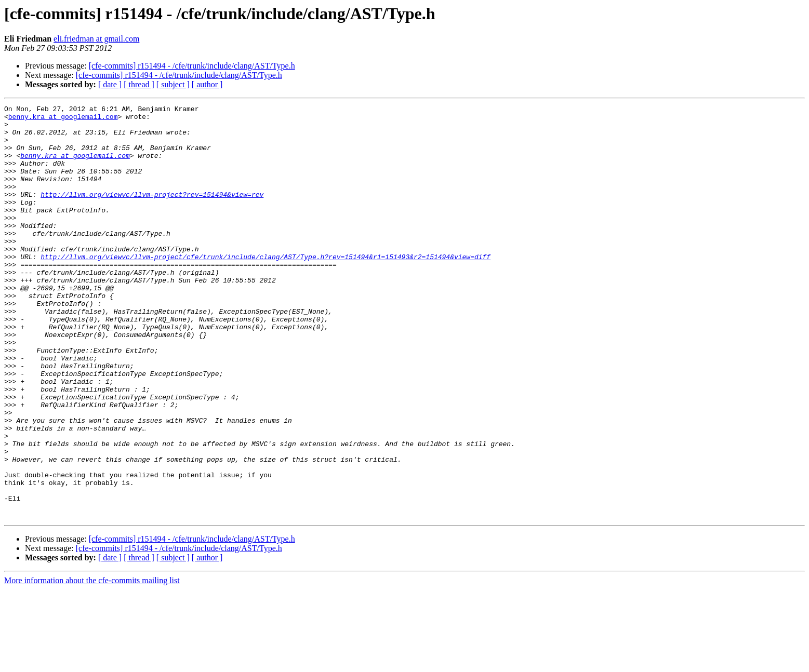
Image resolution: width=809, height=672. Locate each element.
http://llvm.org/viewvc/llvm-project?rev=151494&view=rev (152, 213)
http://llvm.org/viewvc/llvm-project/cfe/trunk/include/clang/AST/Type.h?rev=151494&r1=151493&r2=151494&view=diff (266, 288)
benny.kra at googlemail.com (63, 119)
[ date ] (110, 84)
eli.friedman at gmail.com (96, 39)
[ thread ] (139, 84)
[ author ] (207, 84)
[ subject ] (173, 84)
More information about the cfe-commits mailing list (92, 663)
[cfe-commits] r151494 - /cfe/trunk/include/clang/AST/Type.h (192, 66)
